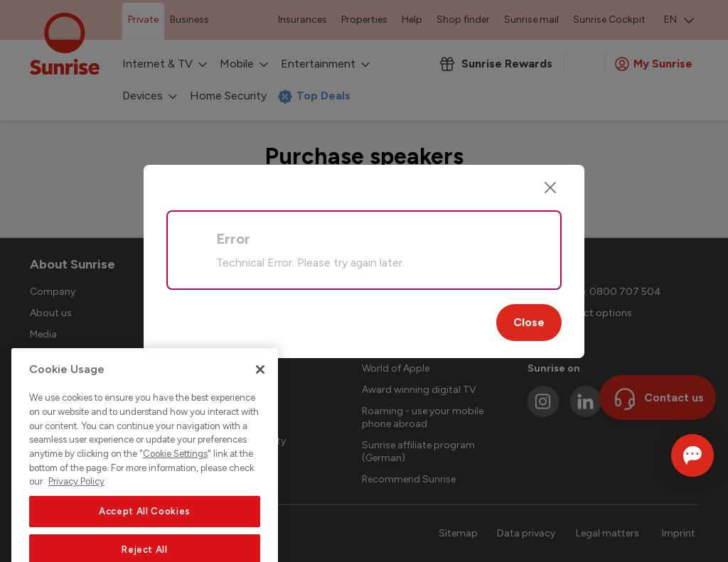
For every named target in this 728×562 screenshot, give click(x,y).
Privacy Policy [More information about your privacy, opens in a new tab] (76, 537)
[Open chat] (673, 455)
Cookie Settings (175, 509)
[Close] (550, 188)
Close (529, 322)
